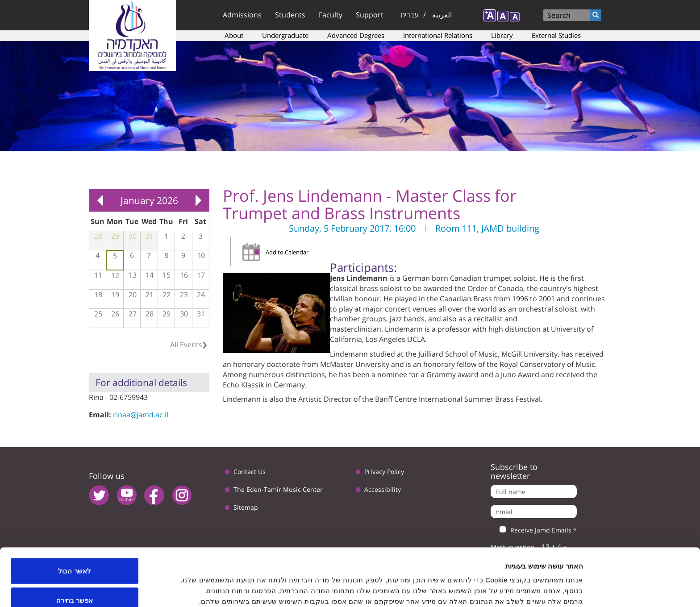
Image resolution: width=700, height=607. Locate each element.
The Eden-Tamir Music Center (278, 489)
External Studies (556, 35)
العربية (442, 15)
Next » (198, 200)
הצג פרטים (279, 584)
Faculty (331, 15)
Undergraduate (285, 35)
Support (370, 15)
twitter (99, 495)
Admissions (242, 15)
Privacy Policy (384, 472)
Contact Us (250, 472)
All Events (186, 345)
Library (502, 35)
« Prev (100, 200)
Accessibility (383, 489)
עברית (410, 15)
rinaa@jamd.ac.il (141, 415)
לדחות (75, 583)
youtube (127, 495)
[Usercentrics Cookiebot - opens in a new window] (643, 590)
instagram (182, 495)
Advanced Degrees (356, 35)
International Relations (438, 35)
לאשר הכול (74, 525)
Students (290, 15)
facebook (154, 495)
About (234, 35)
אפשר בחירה (75, 554)
